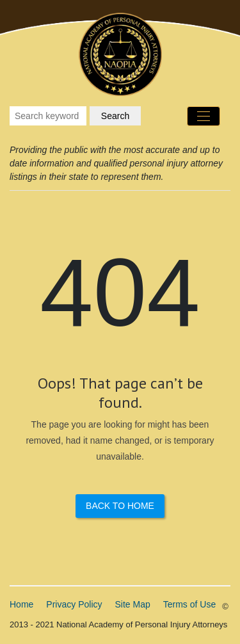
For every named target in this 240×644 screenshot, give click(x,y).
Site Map (133, 604)
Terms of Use (189, 604)
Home (21, 604)
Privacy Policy (74, 604)
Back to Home (120, 506)
